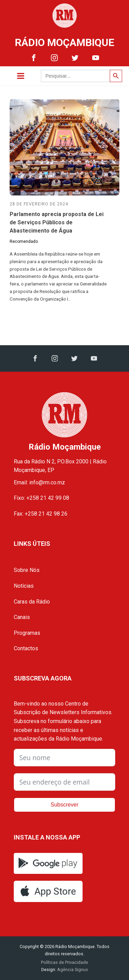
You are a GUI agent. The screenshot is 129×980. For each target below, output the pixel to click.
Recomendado (24, 241)
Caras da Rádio (32, 602)
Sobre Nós (27, 570)
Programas (27, 633)
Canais (22, 617)
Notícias (24, 586)
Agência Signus (72, 970)
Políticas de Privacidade (64, 962)
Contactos (26, 648)
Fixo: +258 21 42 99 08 (41, 498)
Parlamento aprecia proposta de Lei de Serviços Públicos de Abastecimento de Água (57, 222)
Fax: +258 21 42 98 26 (41, 514)
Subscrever (64, 805)
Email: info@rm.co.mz (39, 482)
